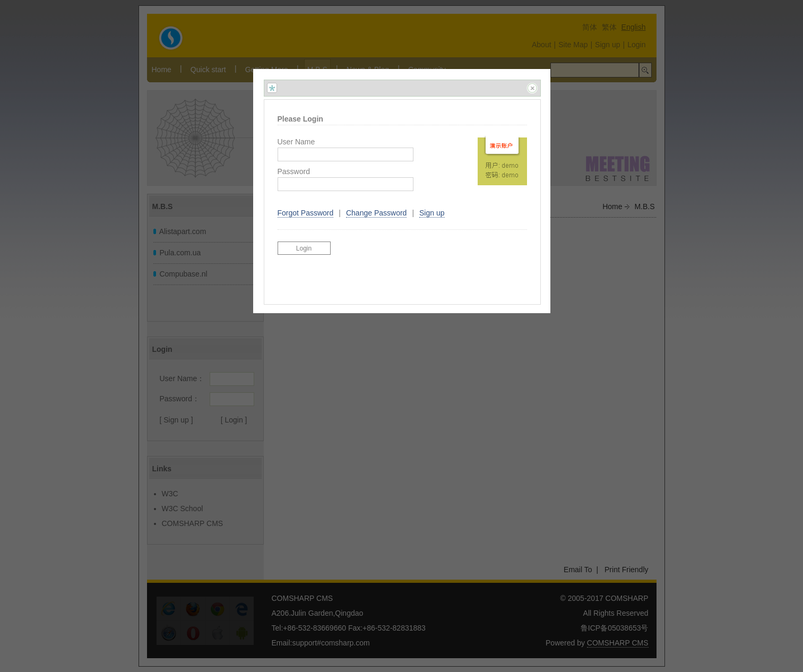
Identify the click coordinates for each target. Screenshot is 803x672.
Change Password (376, 213)
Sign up (432, 213)
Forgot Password (306, 213)
